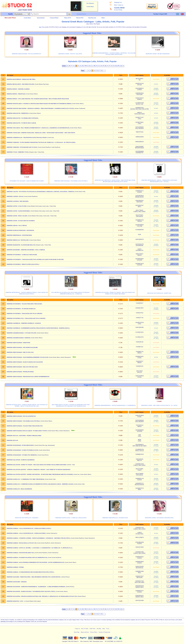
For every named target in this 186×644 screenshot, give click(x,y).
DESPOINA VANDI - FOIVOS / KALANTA (70, 54)
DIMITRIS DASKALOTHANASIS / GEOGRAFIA (20, 230)
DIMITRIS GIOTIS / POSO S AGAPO (17, 216)
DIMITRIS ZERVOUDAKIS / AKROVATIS (19, 343)
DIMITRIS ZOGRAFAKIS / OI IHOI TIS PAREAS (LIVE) (22, 450)
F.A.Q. (108, 629)
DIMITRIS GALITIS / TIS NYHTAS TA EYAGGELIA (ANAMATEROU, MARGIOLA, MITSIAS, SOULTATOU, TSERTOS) (40, 191)
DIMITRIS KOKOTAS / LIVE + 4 (16, 601)
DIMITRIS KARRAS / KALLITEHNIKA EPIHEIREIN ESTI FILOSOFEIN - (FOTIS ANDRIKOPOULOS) (35, 562)
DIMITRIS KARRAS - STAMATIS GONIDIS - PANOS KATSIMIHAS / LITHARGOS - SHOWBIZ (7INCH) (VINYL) (39, 538)
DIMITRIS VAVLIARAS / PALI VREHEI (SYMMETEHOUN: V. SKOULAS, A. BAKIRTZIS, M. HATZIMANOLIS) (38, 128)
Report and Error (85, 632)
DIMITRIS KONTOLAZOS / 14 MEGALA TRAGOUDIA (71, 518)
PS (119, 66)
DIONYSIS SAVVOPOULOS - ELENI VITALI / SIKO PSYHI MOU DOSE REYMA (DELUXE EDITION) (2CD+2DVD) (115, 181)
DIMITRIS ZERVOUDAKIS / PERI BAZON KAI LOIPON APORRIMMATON (28, 376)
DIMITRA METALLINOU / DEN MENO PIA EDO (21, 84)
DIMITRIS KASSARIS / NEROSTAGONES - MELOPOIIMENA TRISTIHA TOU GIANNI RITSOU (34, 577)
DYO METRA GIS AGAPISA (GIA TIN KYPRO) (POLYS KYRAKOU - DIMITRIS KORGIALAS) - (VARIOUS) (71, 293)
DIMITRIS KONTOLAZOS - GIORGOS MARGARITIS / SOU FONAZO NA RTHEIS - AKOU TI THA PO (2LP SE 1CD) (27, 405)
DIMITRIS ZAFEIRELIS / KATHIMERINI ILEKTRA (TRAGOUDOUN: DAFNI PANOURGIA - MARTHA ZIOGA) (38, 328)
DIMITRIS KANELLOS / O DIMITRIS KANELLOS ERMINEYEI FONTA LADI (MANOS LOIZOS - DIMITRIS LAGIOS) (40, 484)
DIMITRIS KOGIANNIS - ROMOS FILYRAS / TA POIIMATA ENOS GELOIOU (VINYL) (31, 591)
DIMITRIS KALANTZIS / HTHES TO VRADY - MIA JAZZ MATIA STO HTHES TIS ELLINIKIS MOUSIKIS (115, 293)
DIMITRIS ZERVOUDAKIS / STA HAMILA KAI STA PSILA (71, 181)
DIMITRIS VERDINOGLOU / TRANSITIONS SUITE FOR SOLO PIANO (27, 137)
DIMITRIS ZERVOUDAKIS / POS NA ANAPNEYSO (27, 54)
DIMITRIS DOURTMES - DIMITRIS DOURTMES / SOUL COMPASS (26, 250)
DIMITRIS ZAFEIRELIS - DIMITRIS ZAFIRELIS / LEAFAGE (24, 323)
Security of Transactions (104, 632)
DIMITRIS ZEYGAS (12, 440)
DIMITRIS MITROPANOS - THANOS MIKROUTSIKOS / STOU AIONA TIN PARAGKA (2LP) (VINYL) (27, 293)
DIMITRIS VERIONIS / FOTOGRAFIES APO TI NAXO (22, 147)
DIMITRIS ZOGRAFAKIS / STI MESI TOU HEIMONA (22, 455)
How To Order (85, 629)
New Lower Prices (10, 18)
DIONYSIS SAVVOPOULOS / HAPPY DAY (159, 293)
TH (85, 66)
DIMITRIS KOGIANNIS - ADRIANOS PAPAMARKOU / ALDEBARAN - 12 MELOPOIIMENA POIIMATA (36, 587)
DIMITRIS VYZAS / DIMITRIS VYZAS (18, 152)
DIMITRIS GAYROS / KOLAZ (15, 196)
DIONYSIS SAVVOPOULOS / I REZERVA (27, 518)
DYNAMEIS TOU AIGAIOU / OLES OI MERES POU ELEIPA (27, 181)
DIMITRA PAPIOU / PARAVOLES (16, 94)
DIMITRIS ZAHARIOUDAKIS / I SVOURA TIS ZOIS (22, 333)
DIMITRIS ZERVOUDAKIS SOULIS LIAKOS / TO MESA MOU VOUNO (27, 431)
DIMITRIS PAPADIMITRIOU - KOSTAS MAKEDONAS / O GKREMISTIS (115, 405)
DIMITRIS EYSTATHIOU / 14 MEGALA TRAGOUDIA (22, 255)
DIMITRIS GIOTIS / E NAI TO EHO (17, 206)
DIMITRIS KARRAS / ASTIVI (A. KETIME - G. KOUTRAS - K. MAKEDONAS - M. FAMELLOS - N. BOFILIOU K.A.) (40, 548)
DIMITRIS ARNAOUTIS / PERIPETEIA (18, 113)
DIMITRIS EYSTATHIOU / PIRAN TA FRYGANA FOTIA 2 (23, 264)
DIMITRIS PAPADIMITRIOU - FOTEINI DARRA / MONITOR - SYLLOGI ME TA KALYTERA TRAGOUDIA (114, 54)
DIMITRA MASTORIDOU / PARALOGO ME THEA (21, 79)
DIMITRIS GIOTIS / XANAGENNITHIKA (18, 211)
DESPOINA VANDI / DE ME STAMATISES (158, 54)
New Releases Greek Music (90, 5)
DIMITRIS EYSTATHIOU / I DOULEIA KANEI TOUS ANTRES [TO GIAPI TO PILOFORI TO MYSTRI (35, 259)
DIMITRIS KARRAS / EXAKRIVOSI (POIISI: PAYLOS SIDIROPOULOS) (27, 557)
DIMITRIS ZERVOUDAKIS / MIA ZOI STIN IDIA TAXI (22, 367)
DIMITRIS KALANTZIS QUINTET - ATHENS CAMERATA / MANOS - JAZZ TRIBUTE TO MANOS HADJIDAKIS (39, 469)
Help (115, 5)
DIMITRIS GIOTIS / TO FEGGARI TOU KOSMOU (21, 221)
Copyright (64, 641)
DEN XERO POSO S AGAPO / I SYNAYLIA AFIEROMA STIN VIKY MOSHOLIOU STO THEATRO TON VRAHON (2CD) (71, 405)
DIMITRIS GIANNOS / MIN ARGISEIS (18, 201)
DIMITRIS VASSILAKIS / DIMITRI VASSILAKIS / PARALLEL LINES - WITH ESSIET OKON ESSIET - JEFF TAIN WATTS (41, 133)
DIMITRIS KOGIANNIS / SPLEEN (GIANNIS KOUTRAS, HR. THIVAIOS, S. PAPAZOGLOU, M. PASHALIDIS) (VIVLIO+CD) (42, 596)
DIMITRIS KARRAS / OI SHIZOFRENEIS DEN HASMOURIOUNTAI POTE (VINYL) (30, 572)
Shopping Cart (118, 2)
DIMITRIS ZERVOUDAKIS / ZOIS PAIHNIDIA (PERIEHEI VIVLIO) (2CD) (28, 357)
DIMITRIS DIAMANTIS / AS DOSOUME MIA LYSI (21, 245)
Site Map (99, 629)
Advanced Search (81, 14)
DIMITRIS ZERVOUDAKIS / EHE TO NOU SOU (20, 352)
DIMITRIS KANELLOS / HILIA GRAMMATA (19, 489)
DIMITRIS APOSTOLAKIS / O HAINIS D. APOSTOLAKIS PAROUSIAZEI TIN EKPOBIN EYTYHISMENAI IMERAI (39, 103)
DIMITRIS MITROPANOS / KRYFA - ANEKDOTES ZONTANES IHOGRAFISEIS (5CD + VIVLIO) (159, 181)
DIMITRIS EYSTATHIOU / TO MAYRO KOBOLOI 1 (21, 309)
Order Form (92, 629)
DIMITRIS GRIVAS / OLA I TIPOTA (17, 225)
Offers (103, 18)
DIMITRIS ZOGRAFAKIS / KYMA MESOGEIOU (20, 445)
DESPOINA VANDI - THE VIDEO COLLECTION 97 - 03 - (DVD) (159, 405)
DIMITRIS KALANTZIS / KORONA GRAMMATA (21, 460)
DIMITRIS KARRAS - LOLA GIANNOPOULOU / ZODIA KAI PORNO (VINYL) (29, 528)
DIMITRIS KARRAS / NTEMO (15, 567)
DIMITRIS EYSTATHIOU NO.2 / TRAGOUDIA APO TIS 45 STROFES (26, 318)
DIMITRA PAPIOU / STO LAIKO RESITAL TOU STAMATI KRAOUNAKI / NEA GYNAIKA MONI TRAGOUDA (38, 99)
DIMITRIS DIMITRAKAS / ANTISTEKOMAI (19, 235)
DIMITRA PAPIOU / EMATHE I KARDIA (18, 89)
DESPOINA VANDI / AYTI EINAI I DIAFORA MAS (159, 518)
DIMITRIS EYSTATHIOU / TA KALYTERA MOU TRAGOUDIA (24, 304)
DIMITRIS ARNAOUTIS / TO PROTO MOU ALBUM (21, 123)
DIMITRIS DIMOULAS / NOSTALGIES (18, 240)
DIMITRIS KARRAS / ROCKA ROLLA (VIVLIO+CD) (22, 543)
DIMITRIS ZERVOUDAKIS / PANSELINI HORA (20, 372)
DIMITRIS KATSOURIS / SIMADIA (17, 582)
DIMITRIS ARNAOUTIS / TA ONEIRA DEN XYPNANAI (22, 118)
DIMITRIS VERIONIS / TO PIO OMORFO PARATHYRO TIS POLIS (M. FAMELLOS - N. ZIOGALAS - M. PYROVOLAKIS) (41, 142)
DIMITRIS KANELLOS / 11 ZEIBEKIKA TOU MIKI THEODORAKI (26, 479)
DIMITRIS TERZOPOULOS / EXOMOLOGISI (115, 518)
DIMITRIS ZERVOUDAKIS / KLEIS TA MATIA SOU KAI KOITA (25, 362)
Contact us (120, 5)
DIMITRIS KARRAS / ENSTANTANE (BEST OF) (20, 553)
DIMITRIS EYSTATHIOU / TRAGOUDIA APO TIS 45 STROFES (24, 313)
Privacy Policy (94, 632)
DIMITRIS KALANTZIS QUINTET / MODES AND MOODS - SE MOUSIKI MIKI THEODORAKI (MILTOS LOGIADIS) (40, 474)
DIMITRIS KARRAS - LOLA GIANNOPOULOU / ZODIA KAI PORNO (26, 533)
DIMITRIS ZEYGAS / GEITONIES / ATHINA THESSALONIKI (24, 435)
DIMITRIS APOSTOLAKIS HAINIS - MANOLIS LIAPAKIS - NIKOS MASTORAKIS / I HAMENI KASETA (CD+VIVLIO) (40, 108)
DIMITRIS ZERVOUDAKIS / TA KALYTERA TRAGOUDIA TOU (25, 426)
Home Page (77, 632)
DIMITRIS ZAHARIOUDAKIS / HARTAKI (19, 338)
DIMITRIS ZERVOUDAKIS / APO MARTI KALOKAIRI (22, 347)
